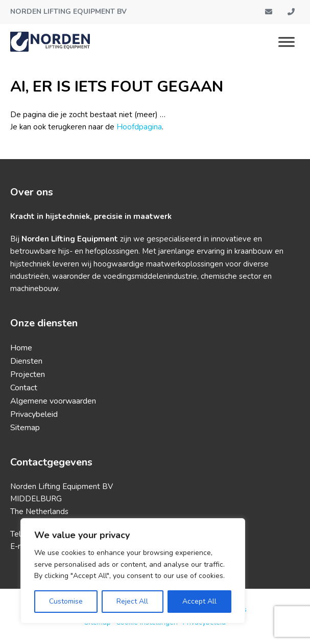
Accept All (199, 601)
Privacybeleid (34, 414)
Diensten (26, 361)
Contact (24, 388)
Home (21, 348)
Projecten (28, 374)
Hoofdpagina (139, 127)
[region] (133, 571)
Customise (66, 601)
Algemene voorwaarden (53, 401)
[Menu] (287, 42)
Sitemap (25, 428)
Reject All (132, 601)
